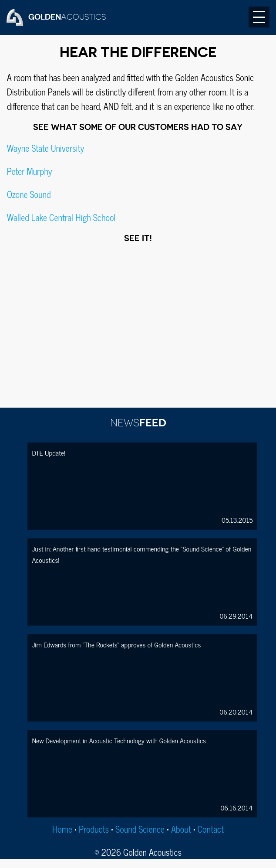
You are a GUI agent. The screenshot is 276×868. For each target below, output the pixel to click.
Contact (211, 829)
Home (62, 829)
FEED (138, 423)
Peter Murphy (30, 171)
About (181, 829)
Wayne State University (45, 148)
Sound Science (140, 829)
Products (94, 829)
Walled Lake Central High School (61, 217)
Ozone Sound (29, 194)
